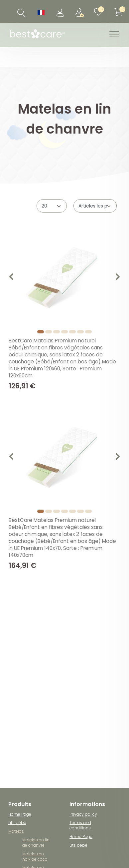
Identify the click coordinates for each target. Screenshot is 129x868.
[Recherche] (21, 13)
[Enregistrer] (80, 12)
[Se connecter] (61, 12)
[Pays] (41, 12)
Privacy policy (83, 814)
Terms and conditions (80, 825)
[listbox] (64, 278)
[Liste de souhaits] (100, 12)
